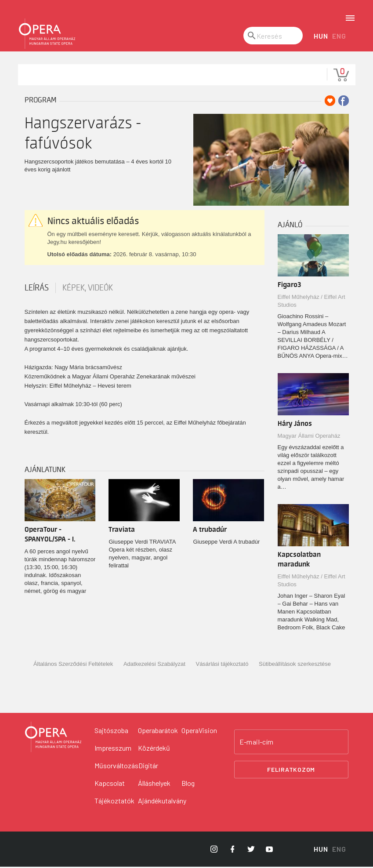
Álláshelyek (154, 784)
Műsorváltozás (116, 767)
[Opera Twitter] (251, 850)
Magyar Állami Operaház (309, 437)
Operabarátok (158, 732)
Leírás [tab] (37, 289)
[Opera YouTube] (269, 850)
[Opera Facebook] (232, 850)
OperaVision (199, 732)
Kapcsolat (110, 784)
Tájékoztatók (114, 802)
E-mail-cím (257, 743)
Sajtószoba (111, 732)
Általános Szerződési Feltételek (73, 665)
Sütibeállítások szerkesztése (295, 665)
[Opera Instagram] (214, 850)
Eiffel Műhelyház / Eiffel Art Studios (311, 302)
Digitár (148, 767)
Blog (188, 784)
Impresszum (113, 749)
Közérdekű (154, 749)
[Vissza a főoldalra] (53, 738)
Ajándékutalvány (162, 802)
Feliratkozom (291, 771)
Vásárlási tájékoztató (222, 665)
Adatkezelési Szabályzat (154, 665)
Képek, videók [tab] (88, 289)
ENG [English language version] (339, 37)
